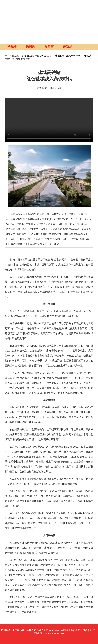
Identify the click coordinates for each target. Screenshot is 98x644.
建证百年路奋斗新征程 (39, 56)
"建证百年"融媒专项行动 (67, 56)
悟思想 (31, 47)
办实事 (49, 47)
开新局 (67, 47)
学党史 (12, 47)
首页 (24, 56)
